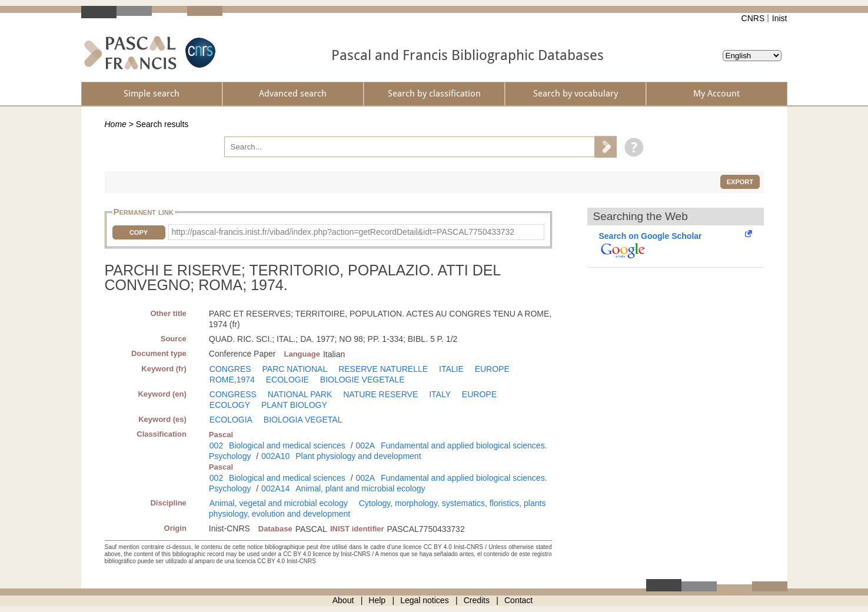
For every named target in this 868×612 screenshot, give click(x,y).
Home (116, 124)
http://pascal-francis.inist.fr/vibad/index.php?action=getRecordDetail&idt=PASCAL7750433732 (343, 232)
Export (740, 182)
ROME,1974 (232, 380)
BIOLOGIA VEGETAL (303, 420)
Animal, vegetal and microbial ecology (279, 503)
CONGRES (230, 369)
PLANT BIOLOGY (294, 405)
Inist (780, 18)
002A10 (275, 456)
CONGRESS (233, 394)
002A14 (275, 488)
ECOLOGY (230, 405)
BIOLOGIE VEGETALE (363, 380)
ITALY (440, 394)
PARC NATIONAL (295, 369)
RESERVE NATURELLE (383, 369)
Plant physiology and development (358, 456)
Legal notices (425, 600)
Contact (518, 600)
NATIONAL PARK (300, 394)
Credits (477, 600)
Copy (139, 232)
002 (216, 445)
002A (365, 445)
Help (377, 600)
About (343, 600)
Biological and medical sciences (287, 445)
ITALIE (451, 369)
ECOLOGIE (287, 380)
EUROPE (492, 369)
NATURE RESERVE (380, 394)
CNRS (753, 18)
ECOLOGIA (231, 420)
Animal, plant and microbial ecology (360, 488)
